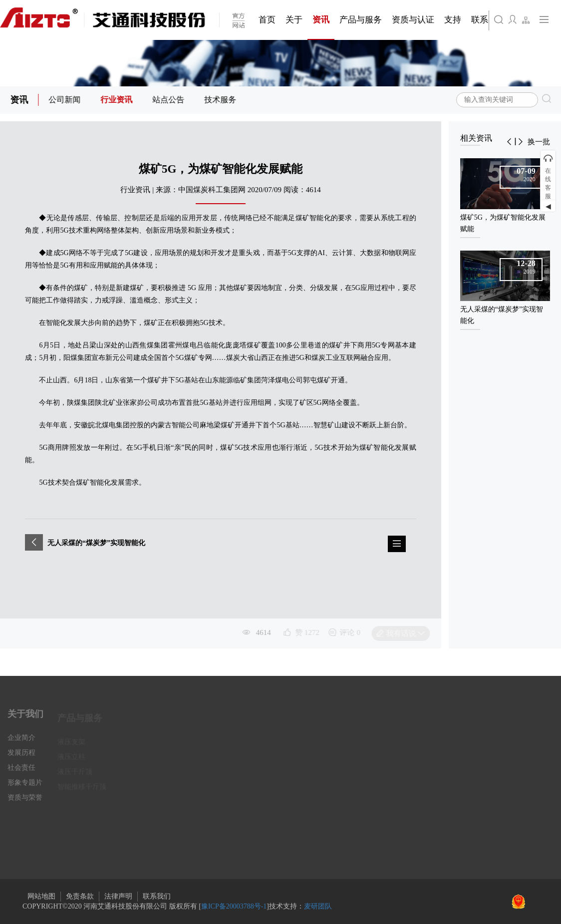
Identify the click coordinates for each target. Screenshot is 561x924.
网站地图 (41, 896)
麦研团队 (318, 906)
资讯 (20, 100)
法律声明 (118, 896)
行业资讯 (118, 100)
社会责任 (21, 772)
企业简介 (21, 743)
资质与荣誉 (25, 802)
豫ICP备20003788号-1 (234, 906)
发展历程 (21, 758)
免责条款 (80, 896)
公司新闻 (66, 100)
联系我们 (157, 896)
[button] (509, 142)
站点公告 (170, 100)
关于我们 (25, 719)
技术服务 (222, 100)
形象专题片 (25, 787)
